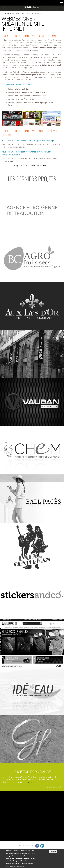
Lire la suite (31, 782)
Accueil (4, 13)
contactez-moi (19, 147)
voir (32, 210)
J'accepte (53, 852)
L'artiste (11, 13)
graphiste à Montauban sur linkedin (42, 846)
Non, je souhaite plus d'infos (15, 866)
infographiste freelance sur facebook (37, 846)
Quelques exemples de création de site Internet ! (31, 166)
